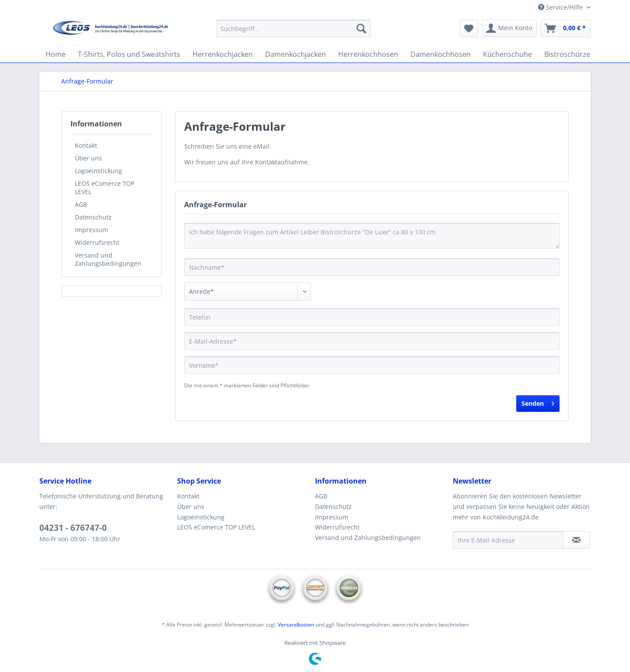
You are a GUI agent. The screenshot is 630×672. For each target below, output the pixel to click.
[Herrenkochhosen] (368, 54)
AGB (81, 204)
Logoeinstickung (98, 171)
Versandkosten (296, 625)
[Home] (56, 54)
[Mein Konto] (509, 28)
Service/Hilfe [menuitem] (561, 7)
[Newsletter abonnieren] (576, 540)
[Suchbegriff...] (293, 28)
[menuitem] (293, 33)
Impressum (91, 230)
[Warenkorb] (566, 28)
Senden (538, 402)
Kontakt (86, 145)
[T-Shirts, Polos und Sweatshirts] (129, 54)
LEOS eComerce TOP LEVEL (105, 188)
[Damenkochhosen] (441, 54)
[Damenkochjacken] (296, 54)
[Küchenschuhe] (507, 54)
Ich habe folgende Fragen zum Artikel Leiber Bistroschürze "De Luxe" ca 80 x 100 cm (372, 236)
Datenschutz (93, 217)
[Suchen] (361, 28)
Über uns (88, 158)
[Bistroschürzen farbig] (580, 54)
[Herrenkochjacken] (223, 54)
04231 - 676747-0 (73, 528)
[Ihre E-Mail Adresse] (508, 540)
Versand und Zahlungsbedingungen (108, 259)
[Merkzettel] (469, 28)
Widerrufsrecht (97, 242)
